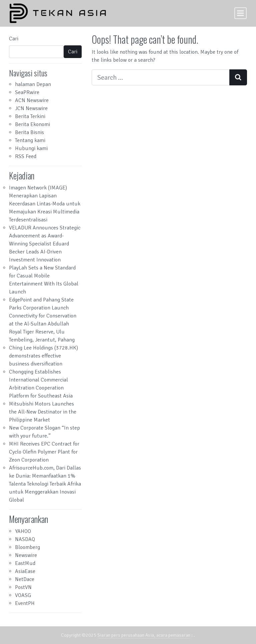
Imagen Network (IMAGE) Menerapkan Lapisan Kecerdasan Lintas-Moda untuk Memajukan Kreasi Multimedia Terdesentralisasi (45, 204)
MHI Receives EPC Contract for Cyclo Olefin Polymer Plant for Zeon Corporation (44, 452)
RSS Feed (26, 156)
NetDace (25, 579)
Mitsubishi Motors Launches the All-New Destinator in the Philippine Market (43, 412)
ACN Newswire (32, 100)
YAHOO (23, 531)
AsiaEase (25, 571)
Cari (14, 39)
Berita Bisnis (29, 132)
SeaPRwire (27, 92)
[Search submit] (238, 77)
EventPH (25, 603)
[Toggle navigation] (240, 13)
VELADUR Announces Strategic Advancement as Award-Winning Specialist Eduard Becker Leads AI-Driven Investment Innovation (45, 244)
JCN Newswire (31, 108)
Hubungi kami (31, 148)
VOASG (23, 595)
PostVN (23, 587)
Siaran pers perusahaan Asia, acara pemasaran (144, 635)
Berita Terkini (30, 116)
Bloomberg (27, 547)
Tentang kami (30, 140)
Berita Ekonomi (32, 124)
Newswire (26, 555)
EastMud (25, 563)
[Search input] (161, 77)
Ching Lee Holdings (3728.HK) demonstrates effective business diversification (43, 356)
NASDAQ (25, 539)
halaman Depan (33, 84)
